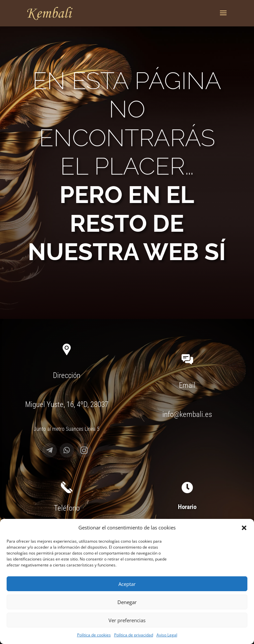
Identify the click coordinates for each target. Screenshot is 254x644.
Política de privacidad (134, 635)
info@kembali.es (187, 414)
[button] (244, 528)
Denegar (127, 602)
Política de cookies (94, 635)
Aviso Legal (167, 635)
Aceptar (127, 584)
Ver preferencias (127, 620)
